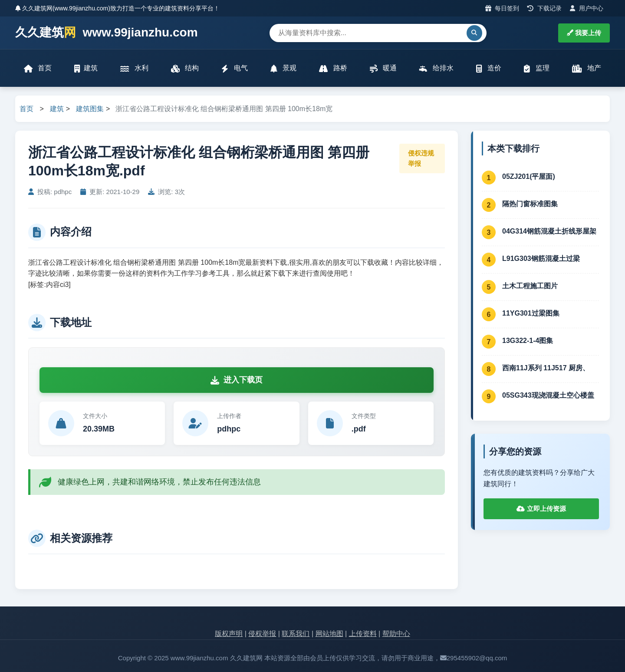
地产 (587, 68)
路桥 (333, 68)
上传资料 (363, 634)
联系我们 (296, 634)
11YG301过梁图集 (531, 313)
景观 (283, 68)
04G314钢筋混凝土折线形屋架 (549, 231)
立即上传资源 (541, 509)
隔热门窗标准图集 (530, 204)
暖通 (383, 68)
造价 (489, 68)
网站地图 (329, 634)
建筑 (86, 68)
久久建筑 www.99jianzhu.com (107, 33)
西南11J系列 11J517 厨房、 (546, 368)
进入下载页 (237, 380)
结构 (185, 68)
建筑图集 (90, 109)
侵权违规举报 (421, 158)
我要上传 (584, 33)
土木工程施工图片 (530, 286)
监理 (536, 68)
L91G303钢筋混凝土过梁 (541, 259)
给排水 (436, 68)
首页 (38, 68)
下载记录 (544, 8)
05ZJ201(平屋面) (529, 176)
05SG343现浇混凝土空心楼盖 (548, 395)
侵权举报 (262, 634)
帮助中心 (396, 634)
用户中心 (587, 8)
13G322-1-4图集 (528, 341)
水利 (134, 68)
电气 (234, 68)
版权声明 (229, 634)
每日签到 (502, 8)
